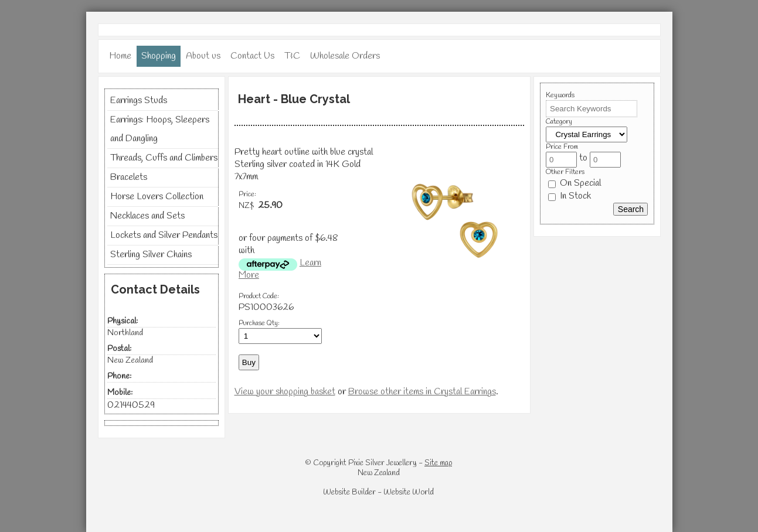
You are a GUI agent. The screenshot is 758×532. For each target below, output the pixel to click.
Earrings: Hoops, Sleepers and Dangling (160, 129)
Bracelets (129, 177)
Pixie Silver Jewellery (383, 463)
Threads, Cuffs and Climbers (164, 158)
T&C (292, 56)
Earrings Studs (139, 100)
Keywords (560, 96)
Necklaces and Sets (147, 216)
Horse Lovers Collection (157, 197)
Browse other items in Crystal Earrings (422, 392)
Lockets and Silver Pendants (164, 235)
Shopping (159, 56)
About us (203, 56)
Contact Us (252, 56)
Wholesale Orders (345, 56)
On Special (575, 183)
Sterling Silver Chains (151, 255)
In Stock (570, 196)
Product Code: (259, 296)
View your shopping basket (285, 392)
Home (120, 56)
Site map (438, 463)
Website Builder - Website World (378, 492)
